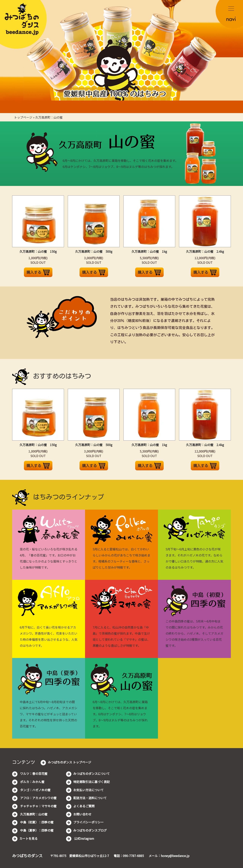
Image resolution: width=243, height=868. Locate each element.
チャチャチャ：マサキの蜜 (38, 806)
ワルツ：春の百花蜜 (33, 774)
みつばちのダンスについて (92, 774)
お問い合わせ (82, 814)
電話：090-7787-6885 (129, 856)
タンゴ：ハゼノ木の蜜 (35, 790)
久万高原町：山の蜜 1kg (149, 251)
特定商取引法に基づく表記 (92, 782)
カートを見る (28, 838)
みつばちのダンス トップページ (69, 762)
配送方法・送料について (90, 798)
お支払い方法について (88, 790)
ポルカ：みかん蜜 (32, 782)
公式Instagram (84, 838)
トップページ (23, 117)
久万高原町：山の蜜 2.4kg (205, 251)
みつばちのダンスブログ (90, 830)
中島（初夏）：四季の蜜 (36, 822)
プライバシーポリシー (88, 822)
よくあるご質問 (84, 806)
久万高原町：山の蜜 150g (38, 251)
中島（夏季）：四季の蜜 (36, 830)
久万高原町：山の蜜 (49, 117)
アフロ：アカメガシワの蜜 (38, 798)
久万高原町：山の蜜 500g (94, 251)
